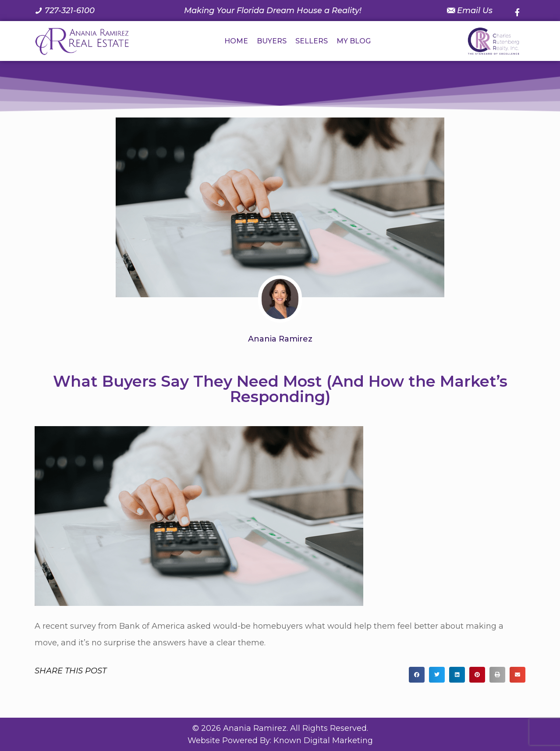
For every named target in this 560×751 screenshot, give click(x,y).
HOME (236, 41)
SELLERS (312, 41)
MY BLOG (354, 41)
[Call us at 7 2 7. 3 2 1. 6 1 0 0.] (65, 11)
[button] (417, 675)
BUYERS (272, 41)
